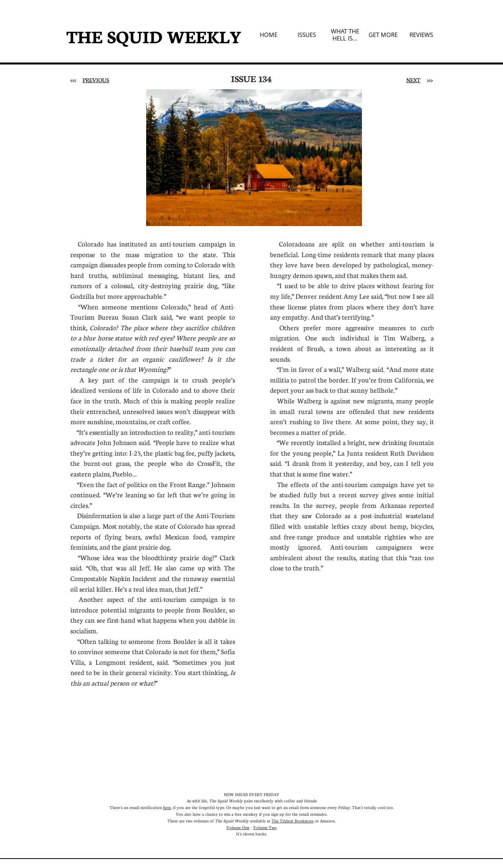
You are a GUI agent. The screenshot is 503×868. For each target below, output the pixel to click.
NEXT (413, 80)
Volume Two (265, 827)
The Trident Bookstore (293, 821)
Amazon (327, 821)
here (167, 807)
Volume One (238, 827)
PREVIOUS (96, 80)
